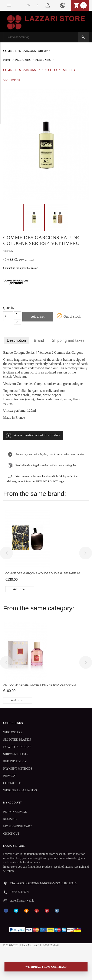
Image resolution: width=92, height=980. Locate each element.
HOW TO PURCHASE (17, 747)
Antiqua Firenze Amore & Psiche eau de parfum (40, 685)
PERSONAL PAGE (15, 812)
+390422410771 (20, 892)
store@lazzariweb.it (22, 901)
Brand (39, 340)
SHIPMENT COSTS (16, 754)
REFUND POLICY (15, 761)
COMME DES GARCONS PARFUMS (27, 51)
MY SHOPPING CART (17, 826)
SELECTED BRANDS (17, 740)
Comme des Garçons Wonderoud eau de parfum (43, 573)
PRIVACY (10, 776)
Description (16, 340)
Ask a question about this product (33, 436)
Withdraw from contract (46, 967)
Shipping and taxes (68, 340)
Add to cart (38, 317)
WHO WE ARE (13, 732)
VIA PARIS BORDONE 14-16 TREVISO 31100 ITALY (44, 883)
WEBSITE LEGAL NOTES (20, 790)
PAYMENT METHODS (18, 769)
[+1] (18, 314)
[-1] (18, 322)
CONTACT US (12, 783)
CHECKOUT (11, 834)
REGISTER (10, 819)
